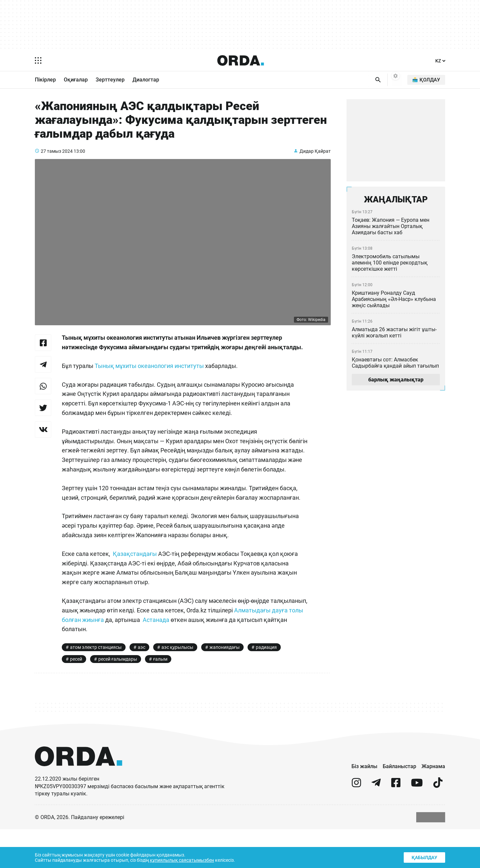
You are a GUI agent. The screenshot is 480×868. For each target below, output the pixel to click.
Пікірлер (45, 80)
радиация (267, 684)
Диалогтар (146, 80)
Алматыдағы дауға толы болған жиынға (119, 656)
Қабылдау (424, 857)
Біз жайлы (364, 805)
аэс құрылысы (177, 684)
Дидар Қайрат (315, 159)
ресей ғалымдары (119, 697)
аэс (142, 684)
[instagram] (356, 824)
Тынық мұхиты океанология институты (152, 383)
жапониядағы (224, 684)
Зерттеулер (110, 80)
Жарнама (433, 805)
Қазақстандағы (135, 590)
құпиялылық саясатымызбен (185, 860)
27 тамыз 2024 (57, 159)
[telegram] (376, 824)
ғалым (162, 697)
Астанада (231, 656)
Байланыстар (399, 805)
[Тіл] (440, 61)
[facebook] (396, 824)
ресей (76, 697)
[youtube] (417, 824)
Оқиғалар (76, 80)
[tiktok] (438, 824)
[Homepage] (240, 60)
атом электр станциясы (96, 684)
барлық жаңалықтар (396, 382)
